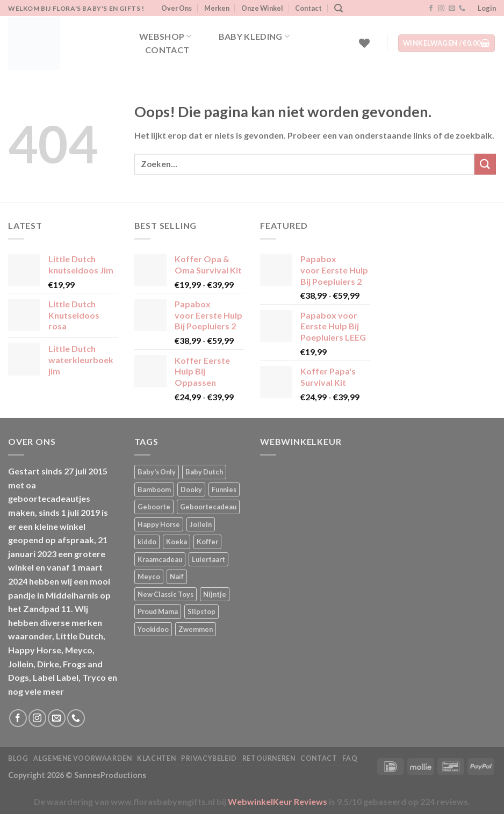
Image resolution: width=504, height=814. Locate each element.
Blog (18, 758)
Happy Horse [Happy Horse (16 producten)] (159, 524)
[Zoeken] (339, 8)
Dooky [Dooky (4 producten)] (191, 489)
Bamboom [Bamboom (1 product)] (154, 489)
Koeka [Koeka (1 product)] (177, 542)
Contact (308, 8)
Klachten (156, 758)
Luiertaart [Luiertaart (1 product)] (208, 559)
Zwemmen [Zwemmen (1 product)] (196, 629)
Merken (217, 8)
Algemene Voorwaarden (82, 758)
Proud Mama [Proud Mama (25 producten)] (158, 611)
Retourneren (269, 758)
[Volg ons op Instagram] (441, 9)
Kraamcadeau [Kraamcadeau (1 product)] (160, 559)
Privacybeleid (209, 758)
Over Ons (177, 8)
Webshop (165, 37)
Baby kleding (254, 37)
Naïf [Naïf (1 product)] (177, 577)
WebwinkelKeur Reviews (278, 801)
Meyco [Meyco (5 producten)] (149, 577)
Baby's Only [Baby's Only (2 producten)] (157, 472)
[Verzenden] (485, 164)
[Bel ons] (462, 9)
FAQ (350, 758)
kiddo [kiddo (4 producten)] (147, 542)
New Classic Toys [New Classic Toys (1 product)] (165, 594)
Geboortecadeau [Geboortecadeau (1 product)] (208, 507)
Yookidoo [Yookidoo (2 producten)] (153, 629)
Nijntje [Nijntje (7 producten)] (215, 594)
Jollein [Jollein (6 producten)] (201, 524)
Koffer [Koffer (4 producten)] (207, 542)
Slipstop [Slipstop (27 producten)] (201, 611)
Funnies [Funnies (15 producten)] (224, 489)
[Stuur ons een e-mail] (452, 9)
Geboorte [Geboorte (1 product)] (154, 507)
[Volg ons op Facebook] (431, 9)
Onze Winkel (262, 8)
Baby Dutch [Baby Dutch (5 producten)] (204, 472)
